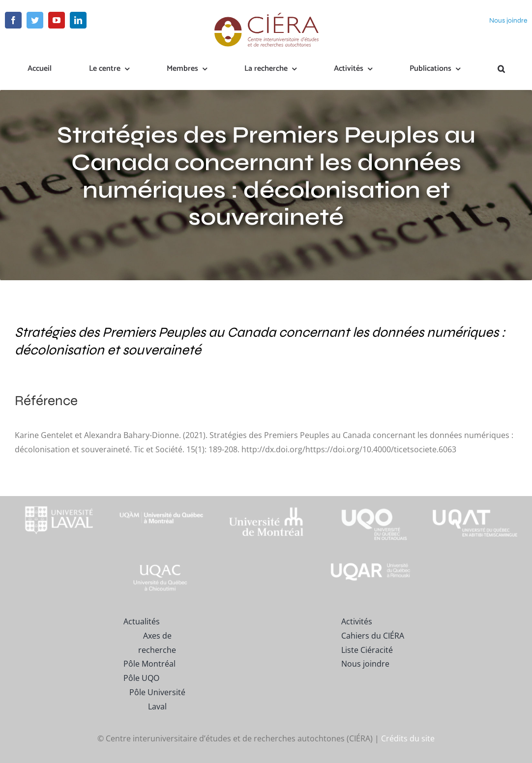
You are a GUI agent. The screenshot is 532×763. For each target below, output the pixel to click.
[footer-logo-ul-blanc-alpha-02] (57, 500)
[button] (501, 69)
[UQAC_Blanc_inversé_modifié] (162, 565)
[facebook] (13, 20)
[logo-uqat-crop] (475, 500)
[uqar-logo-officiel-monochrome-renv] (371, 565)
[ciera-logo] (266, 16)
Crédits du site (408, 738)
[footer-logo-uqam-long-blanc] (162, 505)
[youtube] (57, 20)
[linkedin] (78, 20)
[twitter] (35, 20)
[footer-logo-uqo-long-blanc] (371, 500)
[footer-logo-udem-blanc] (266, 510)
